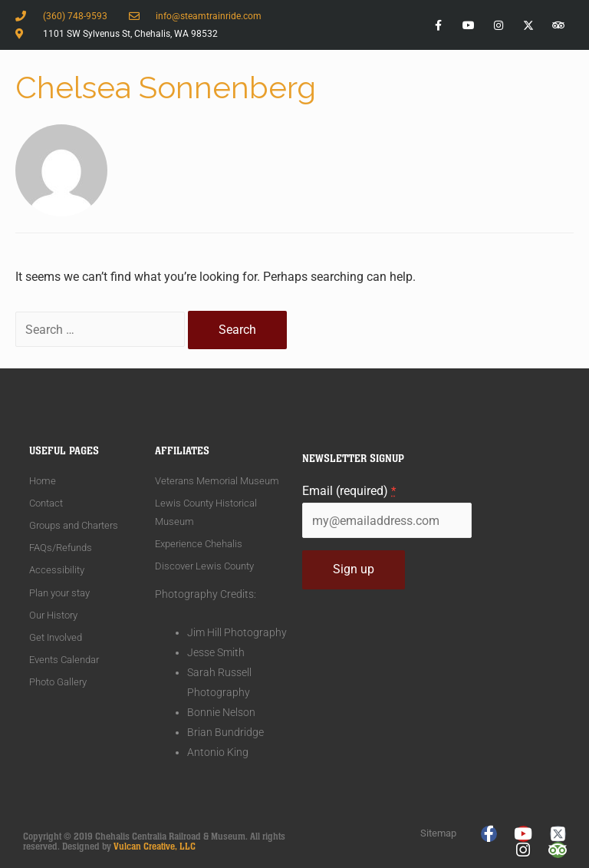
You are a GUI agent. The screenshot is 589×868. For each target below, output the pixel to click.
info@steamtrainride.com (209, 16)
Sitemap (438, 833)
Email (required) (349, 491)
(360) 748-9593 (75, 16)
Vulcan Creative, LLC (155, 847)
